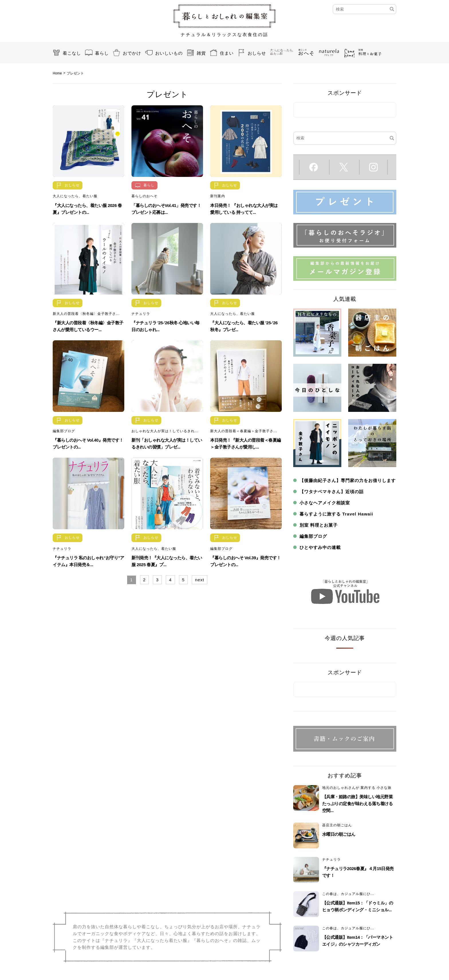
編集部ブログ (64, 431)
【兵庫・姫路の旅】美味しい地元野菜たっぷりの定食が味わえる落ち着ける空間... (358, 804)
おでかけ (132, 53)
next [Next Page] (200, 580)
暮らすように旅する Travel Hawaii (336, 514)
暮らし (102, 53)
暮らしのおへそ (144, 196)
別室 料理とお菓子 (319, 525)
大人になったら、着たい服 (75, 196)
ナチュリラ (141, 314)
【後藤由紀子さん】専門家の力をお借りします (348, 480)
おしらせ (257, 53)
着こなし (72, 53)
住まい (227, 53)
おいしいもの (169, 53)
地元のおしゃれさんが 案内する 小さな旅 (357, 788)
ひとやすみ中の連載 (320, 547)
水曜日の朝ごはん (339, 834)
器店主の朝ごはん (337, 825)
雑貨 (201, 53)
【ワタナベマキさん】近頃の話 (332, 492)
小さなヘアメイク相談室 (325, 503)
